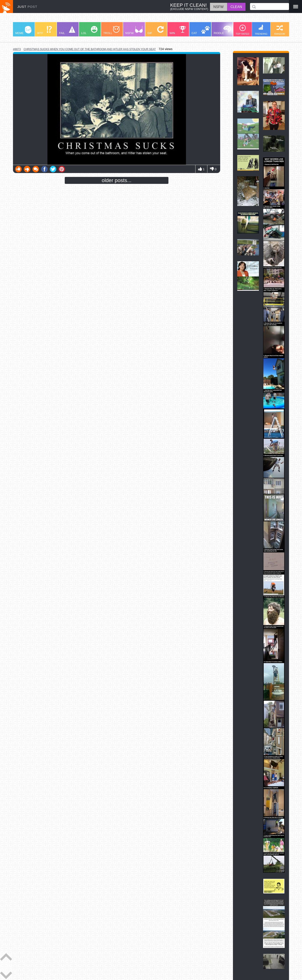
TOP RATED (243, 30)
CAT (201, 30)
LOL (89, 30)
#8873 (17, 49)
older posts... (117, 180)
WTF (44, 30)
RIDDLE (222, 30)
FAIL (67, 30)
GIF (156, 30)
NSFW (134, 30)
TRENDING (261, 30)
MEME (23, 30)
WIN (178, 30)
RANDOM (280, 30)
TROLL (111, 30)
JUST (27, 7)
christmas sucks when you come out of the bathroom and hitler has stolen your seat (90, 49)
